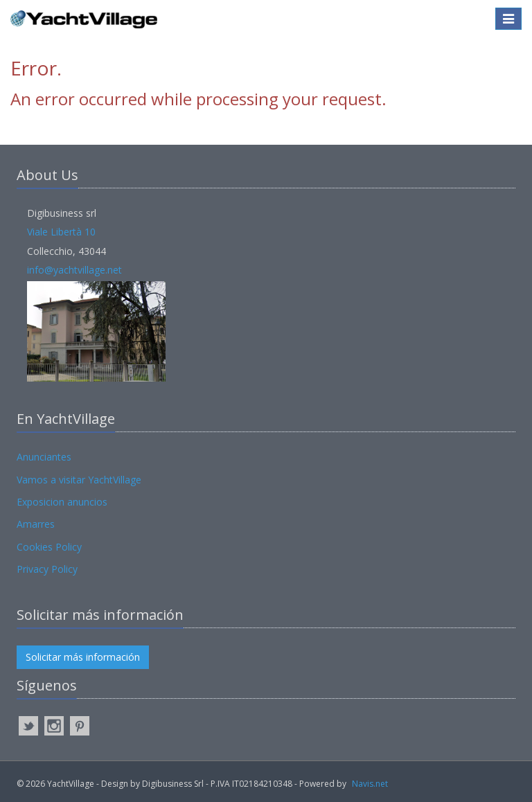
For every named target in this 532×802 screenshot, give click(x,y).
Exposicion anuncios (62, 502)
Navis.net (370, 784)
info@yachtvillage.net (74, 270)
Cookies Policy (49, 547)
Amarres (36, 524)
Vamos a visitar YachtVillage (79, 480)
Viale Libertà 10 (61, 232)
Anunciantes (44, 457)
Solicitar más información (83, 657)
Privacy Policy (47, 569)
